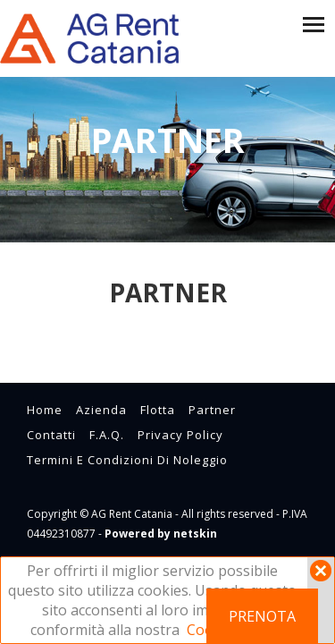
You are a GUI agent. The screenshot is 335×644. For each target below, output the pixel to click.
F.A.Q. (107, 435)
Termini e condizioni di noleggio (127, 460)
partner (212, 410)
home (45, 410)
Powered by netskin (161, 534)
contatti (51, 435)
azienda (101, 410)
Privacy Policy (180, 435)
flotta (158, 410)
